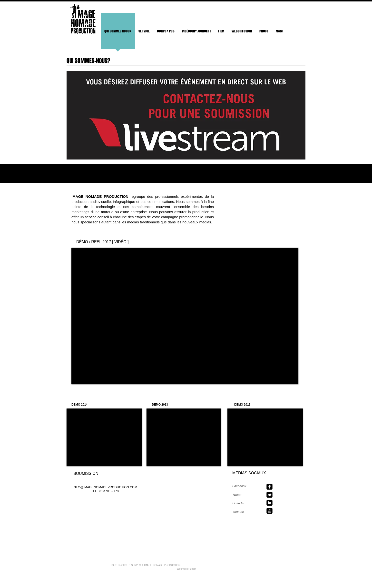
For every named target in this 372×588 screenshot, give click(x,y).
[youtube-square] (269, 511)
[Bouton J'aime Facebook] (283, 10)
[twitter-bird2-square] (269, 495)
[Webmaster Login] (186, 569)
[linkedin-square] (269, 503)
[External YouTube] (185, 316)
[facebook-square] (269, 487)
